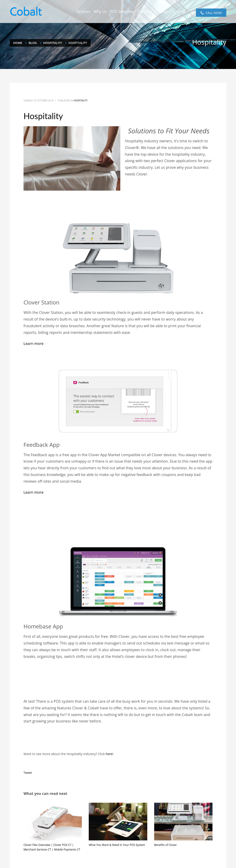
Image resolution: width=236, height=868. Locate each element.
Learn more (34, 492)
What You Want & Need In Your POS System (117, 845)
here (109, 754)
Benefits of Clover (166, 845)
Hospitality (81, 100)
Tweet (28, 773)
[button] (34, 344)
